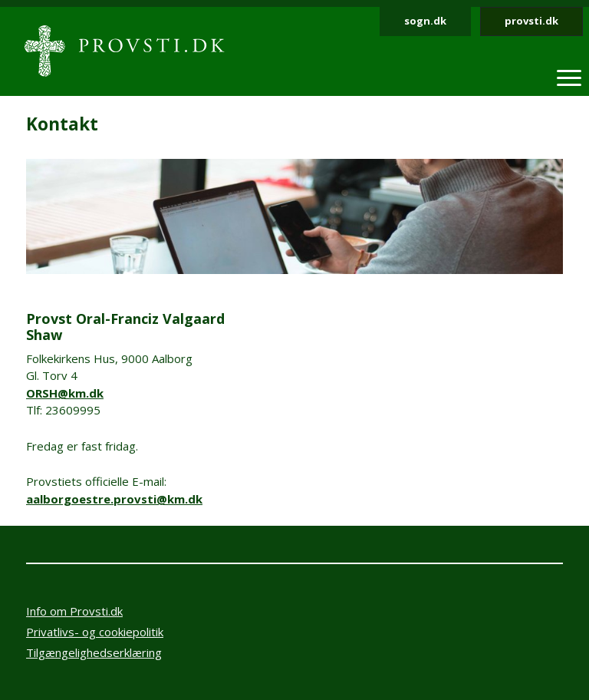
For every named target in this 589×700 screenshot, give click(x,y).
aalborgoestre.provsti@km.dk (114, 499)
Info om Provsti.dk (74, 611)
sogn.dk (425, 21)
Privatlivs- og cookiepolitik (95, 632)
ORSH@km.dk (65, 393)
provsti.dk (531, 21)
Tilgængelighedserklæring (94, 652)
